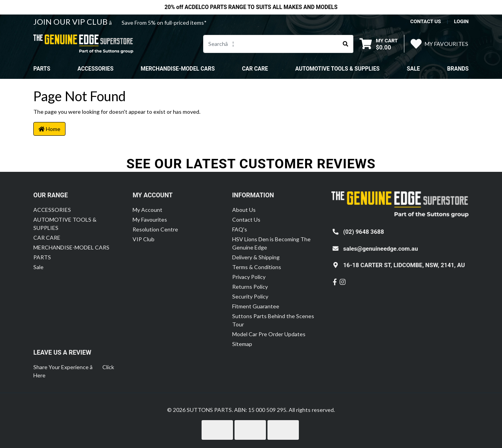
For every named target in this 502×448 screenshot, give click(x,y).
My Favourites (150, 219)
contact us (426, 21)
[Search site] (346, 44)
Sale (413, 69)
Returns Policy (250, 287)
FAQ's (240, 229)
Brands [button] (458, 69)
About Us (244, 210)
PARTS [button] (42, 69)
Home (49, 129)
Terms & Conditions (257, 267)
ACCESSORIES (52, 210)
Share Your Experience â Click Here (74, 371)
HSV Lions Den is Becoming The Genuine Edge (271, 243)
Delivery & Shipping (256, 257)
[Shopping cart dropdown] (379, 44)
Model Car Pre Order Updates (269, 334)
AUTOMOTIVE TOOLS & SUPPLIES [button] (337, 69)
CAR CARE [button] (255, 69)
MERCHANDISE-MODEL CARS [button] (178, 69)
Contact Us (246, 219)
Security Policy (250, 296)
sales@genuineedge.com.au (381, 249)
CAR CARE (47, 238)
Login (461, 21)
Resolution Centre (155, 229)
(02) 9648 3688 (364, 232)
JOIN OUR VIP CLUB (71, 22)
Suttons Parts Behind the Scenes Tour (273, 320)
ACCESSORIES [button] (95, 69)
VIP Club (144, 239)
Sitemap (242, 344)
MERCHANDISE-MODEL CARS (71, 247)
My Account (147, 210)
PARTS (42, 257)
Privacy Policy (249, 277)
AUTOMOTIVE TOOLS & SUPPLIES (65, 224)
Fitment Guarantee (256, 306)
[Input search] (271, 44)
